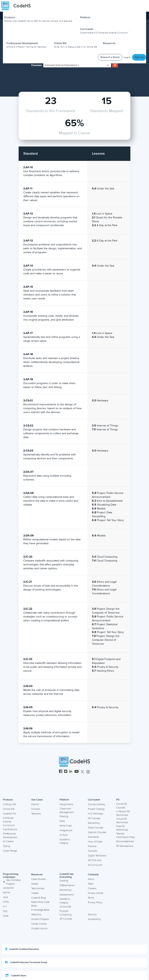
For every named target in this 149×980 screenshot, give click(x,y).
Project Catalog (96, 809)
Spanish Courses (97, 832)
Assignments (66, 804)
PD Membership (125, 846)
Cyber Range (10, 851)
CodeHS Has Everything (67, 876)
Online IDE (9, 809)
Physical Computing (65, 913)
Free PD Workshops (122, 828)
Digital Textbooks (97, 856)
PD (118, 800)
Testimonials (38, 888)
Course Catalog (96, 804)
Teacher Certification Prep (125, 836)
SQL (5, 911)
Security (92, 915)
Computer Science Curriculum (9, 822)
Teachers (36, 814)
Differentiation (67, 885)
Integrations (66, 830)
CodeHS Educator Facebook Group (26, 962)
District (35, 804)
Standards (93, 837)
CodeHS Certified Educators (22, 949)
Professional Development (10, 836)
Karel (6, 916)
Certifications (10, 829)
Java (5, 897)
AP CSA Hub (95, 860)
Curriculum (94, 800)
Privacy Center (96, 893)
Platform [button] (86, 17)
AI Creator (8, 841)
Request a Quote (110, 57)
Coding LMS (10, 804)
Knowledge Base (40, 910)
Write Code (66, 826)
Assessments (67, 895)
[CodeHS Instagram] (66, 772)
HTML (6, 902)
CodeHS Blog (39, 898)
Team (91, 884)
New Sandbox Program (12, 882)
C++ (5, 907)
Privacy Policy (95, 902)
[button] (41, 19)
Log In (127, 57)
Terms (91, 898)
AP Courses (94, 818)
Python (7, 893)
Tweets (35, 893)
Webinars (36, 915)
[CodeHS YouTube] (77, 772)
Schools (36, 809)
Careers (92, 888)
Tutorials (92, 851)
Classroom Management (67, 810)
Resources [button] (110, 43)
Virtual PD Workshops (122, 821)
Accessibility (94, 919)
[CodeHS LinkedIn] (71, 772)
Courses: (37, 65)
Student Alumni (39, 929)
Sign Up (139, 57)
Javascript (8, 888)
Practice (92, 846)
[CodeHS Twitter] (82, 772)
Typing (6, 846)
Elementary (94, 823)
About (91, 879)
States (35, 884)
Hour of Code (95, 842)
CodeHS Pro (10, 814)
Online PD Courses (122, 806)
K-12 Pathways (96, 814)
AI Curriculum (95, 865)
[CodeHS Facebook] (61, 772)
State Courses (96, 828)
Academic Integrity (65, 841)
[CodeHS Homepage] (17, 6)
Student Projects (40, 919)
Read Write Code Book (40, 904)
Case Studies (38, 879)
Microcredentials (125, 841)
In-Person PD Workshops (123, 813)
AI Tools (64, 835)
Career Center (39, 924)
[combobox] (77, 65)
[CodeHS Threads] (88, 772)
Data (62, 821)
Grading (64, 816)
